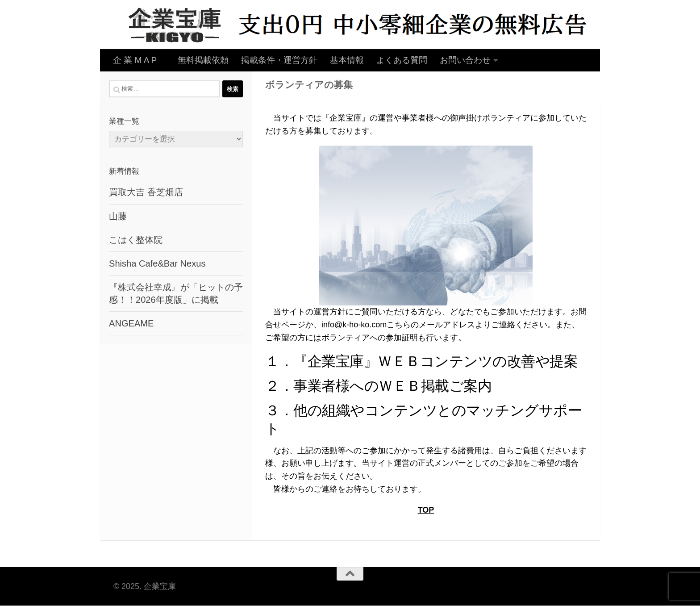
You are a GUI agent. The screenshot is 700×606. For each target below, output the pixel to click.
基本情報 (347, 60)
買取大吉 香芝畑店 (146, 192)
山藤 (118, 216)
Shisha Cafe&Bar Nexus (157, 263)
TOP (426, 510)
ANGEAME (131, 323)
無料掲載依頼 (203, 60)
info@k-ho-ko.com (354, 325)
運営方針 (329, 312)
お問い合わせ (465, 60)
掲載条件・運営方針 (279, 60)
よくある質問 (402, 60)
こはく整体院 (136, 240)
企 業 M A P (139, 60)
